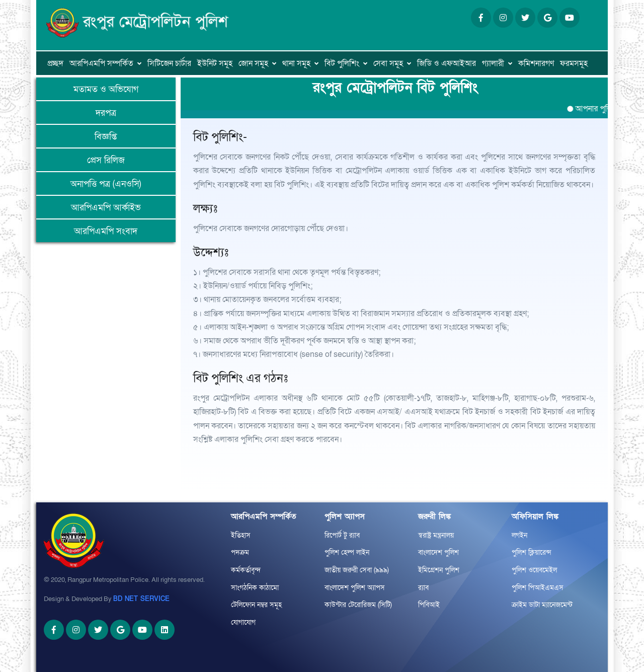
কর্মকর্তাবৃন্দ (246, 570)
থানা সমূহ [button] (296, 63)
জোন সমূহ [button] (253, 63)
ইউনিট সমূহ (215, 63)
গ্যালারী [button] (493, 63)
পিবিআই (429, 605)
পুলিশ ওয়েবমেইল (534, 570)
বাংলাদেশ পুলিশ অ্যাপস (355, 588)
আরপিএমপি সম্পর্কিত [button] (101, 63)
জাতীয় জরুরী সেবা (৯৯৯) (357, 570)
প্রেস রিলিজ (106, 160)
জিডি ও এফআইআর (447, 63)
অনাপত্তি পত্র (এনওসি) (106, 184)
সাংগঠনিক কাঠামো (255, 588)
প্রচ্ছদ (55, 63)
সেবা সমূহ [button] (388, 63)
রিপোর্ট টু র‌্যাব (342, 535)
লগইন (519, 535)
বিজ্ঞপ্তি (106, 137)
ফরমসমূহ (574, 63)
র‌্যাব (423, 588)
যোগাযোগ (243, 622)
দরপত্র (106, 113)
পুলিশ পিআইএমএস (538, 588)
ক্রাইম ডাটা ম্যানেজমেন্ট (542, 605)
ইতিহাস (241, 535)
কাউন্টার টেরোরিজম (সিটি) (358, 605)
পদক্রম (240, 552)
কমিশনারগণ (536, 63)
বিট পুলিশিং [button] (342, 63)
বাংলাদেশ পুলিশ (438, 552)
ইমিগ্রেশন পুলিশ (439, 570)
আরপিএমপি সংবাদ (106, 231)
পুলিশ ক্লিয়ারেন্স (532, 552)
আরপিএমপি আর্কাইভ (106, 208)
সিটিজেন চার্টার (169, 63)
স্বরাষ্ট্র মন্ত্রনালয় (436, 535)
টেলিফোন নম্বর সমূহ (256, 605)
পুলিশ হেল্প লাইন (347, 552)
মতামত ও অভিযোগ (106, 89)
